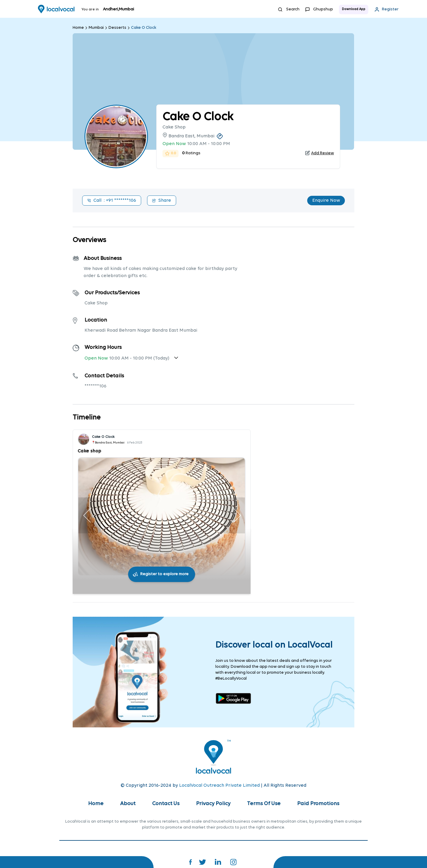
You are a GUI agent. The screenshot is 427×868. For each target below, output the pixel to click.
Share (162, 201)
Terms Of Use (264, 804)
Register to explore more (164, 574)
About (128, 804)
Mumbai (96, 28)
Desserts (117, 28)
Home (78, 28)
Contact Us (166, 804)
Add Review (322, 153)
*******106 (95, 386)
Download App (354, 9)
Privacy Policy (213, 804)
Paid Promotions (318, 804)
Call (112, 201)
